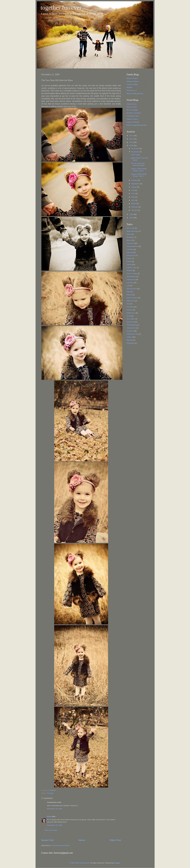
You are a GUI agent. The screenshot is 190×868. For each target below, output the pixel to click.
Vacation (130, 331)
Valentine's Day (133, 334)
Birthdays (130, 237)
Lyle (128, 286)
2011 (131, 139)
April (133, 200)
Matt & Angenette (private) (137, 125)
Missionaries (131, 289)
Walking (130, 340)
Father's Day (132, 268)
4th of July (131, 228)
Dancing (130, 252)
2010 (131, 142)
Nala (128, 292)
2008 (131, 214)
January (135, 210)
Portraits (50, 793)
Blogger (117, 863)
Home (82, 840)
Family (129, 265)
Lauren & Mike (132, 84)
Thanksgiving (132, 325)
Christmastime (132, 246)
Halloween (131, 280)
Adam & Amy (132, 104)
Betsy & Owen (132, 78)
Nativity (129, 295)
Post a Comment (51, 830)
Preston (130, 310)
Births (129, 240)
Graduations (131, 277)
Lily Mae (130, 283)
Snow (129, 316)
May (133, 197)
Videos (129, 337)
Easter (129, 258)
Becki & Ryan (132, 107)
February (135, 207)
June (133, 194)
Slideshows (131, 313)
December (136, 148)
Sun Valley (131, 319)
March (134, 204)
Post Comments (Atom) (61, 845)
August (134, 187)
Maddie (129, 87)
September (136, 184)
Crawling (130, 249)
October (135, 180)
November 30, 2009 (55, 809)
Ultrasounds (131, 328)
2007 (131, 218)
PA (128, 304)
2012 (131, 136)
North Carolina (132, 298)
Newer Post (47, 840)
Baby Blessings (133, 231)
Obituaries (131, 301)
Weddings (131, 343)
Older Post (115, 840)
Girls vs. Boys (132, 273)
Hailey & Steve (132, 119)
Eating (129, 261)
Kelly (49, 816)
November (136, 152)
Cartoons (130, 243)
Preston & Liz (132, 90)
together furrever (61, 8)
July (133, 190)
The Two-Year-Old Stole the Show (138, 164)
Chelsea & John (133, 116)
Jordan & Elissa (133, 81)
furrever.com (85, 863)
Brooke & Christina (134, 113)
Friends (130, 270)
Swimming (131, 322)
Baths (129, 234)
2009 (131, 146)
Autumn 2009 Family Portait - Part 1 (139, 175)
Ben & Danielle (132, 110)
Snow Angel (135, 155)
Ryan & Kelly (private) (135, 94)
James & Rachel (133, 122)
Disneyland (131, 255)
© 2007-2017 (75, 863)
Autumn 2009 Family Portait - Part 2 (139, 170)
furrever (53, 790)
